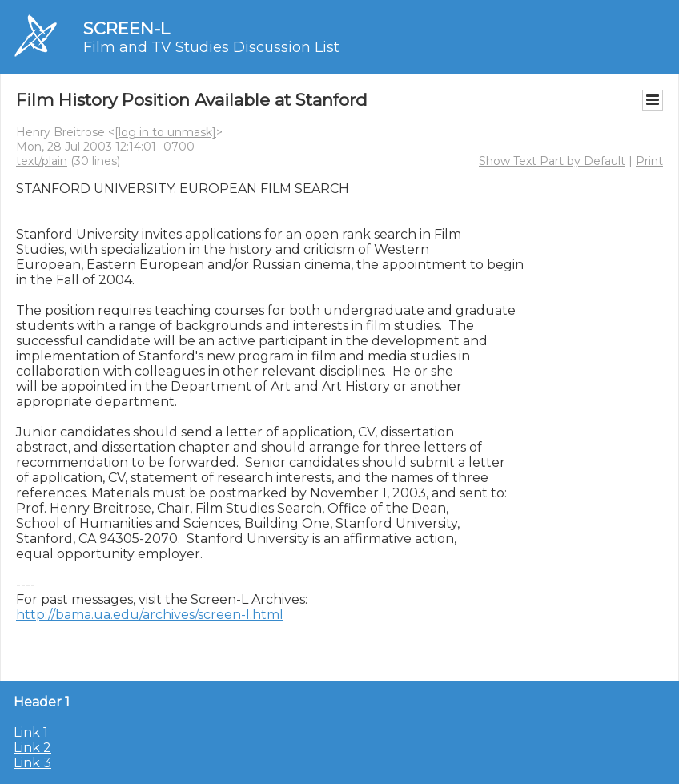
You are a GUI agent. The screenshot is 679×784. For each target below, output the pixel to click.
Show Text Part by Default (552, 161)
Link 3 (32, 763)
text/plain (42, 161)
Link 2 (32, 748)
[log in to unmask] (165, 132)
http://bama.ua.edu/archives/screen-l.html (150, 615)
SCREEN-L (127, 28)
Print (649, 161)
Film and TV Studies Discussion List (211, 47)
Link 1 (31, 732)
